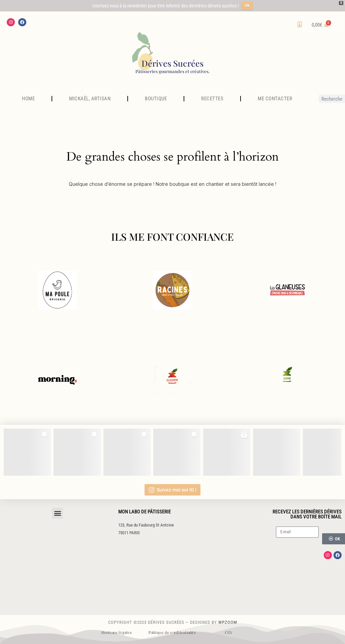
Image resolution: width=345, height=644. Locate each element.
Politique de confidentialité (172, 633)
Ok (247, 6)
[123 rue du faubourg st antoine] (172, 577)
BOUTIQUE (156, 99)
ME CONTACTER (275, 99)
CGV (229, 633)
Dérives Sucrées (173, 63)
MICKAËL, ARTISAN (90, 99)
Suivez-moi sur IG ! (172, 490)
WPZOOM (228, 622)
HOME (28, 99)
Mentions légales (116, 633)
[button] (57, 513)
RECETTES (212, 99)
